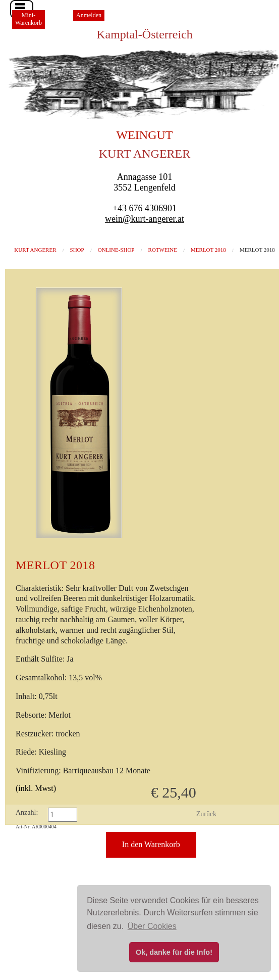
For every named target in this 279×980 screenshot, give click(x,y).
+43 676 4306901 (145, 208)
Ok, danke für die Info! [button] (174, 952)
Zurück (206, 814)
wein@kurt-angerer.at (145, 219)
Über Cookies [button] (152, 926)
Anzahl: (27, 812)
